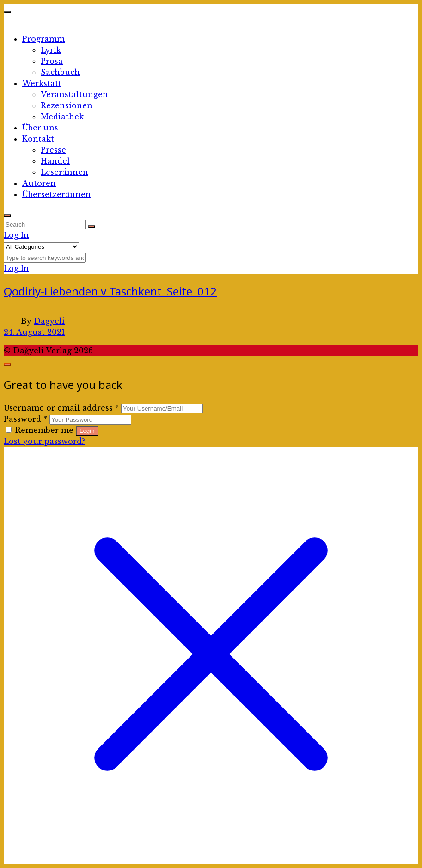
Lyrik (51, 50)
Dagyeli (49, 321)
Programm (43, 39)
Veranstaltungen (74, 94)
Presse (53, 150)
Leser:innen (64, 172)
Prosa (52, 61)
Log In (16, 235)
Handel (55, 161)
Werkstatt (42, 83)
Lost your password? (44, 441)
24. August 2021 (34, 332)
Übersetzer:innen (57, 194)
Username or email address (61, 408)
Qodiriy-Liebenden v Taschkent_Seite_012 (110, 291)
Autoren (39, 183)
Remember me (41, 430)
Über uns (40, 128)
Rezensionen (67, 105)
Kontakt (38, 139)
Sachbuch (60, 72)
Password (25, 419)
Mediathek (62, 117)
